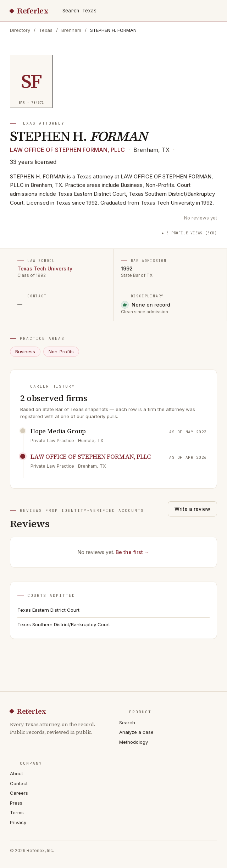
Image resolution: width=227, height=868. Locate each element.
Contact (19, 783)
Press (16, 803)
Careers (19, 793)
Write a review (192, 509)
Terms (17, 812)
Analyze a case (136, 732)
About (16, 773)
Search (127, 723)
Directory (20, 30)
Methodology (134, 742)
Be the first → (132, 552)
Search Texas (79, 11)
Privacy (18, 822)
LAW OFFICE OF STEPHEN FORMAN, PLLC (67, 150)
